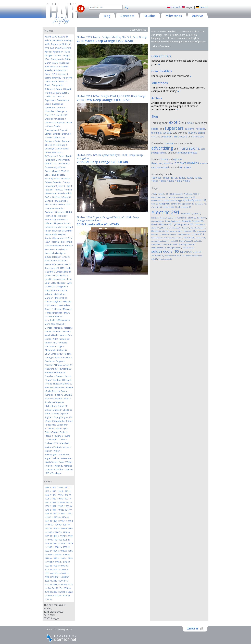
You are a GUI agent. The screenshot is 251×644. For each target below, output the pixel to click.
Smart (49, 414)
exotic (175, 122)
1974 (59, 540)
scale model (157, 244)
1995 (59, 562)
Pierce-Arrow (64, 365)
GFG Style (62, 201)
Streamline (188, 248)
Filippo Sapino (158, 221)
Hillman (49, 223)
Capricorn (50, 100)
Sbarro (49, 398)
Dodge (51, 160)
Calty (155, 204)
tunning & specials (161, 133)
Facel (62, 175)
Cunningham (52, 130)
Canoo (60, 96)
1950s (155, 181)
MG (67, 313)
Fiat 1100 (181, 218)
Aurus (56, 67)
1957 (64, 521)
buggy (180, 200)
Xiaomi (50, 466)
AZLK (55, 74)
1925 (54, 495)
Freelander (53, 193)
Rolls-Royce (53, 391)
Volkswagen (53, 455)
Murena (58, 331)
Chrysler (50, 119)
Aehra (48, 40)
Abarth (49, 37)
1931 (68, 499)
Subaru (51, 425)
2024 (59, 596)
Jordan (55, 261)
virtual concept (165, 259)
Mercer (58, 309)
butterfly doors (196, 200)
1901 (54, 487)
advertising (162, 148)
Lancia (49, 275)
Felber (49, 182)
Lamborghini (63, 272)
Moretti (49, 328)
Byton (65, 93)
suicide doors (94, 220)
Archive (157, 98)
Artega (67, 55)
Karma (49, 264)
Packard (58, 354)
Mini (60, 316)
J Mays (164, 228)
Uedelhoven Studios (193, 256)
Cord (57, 126)
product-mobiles (187, 163)
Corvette (156, 207)
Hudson (58, 231)
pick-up (189, 238)
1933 (55, 502)
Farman (67, 178)
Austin (64, 67)
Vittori (58, 451)
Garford (57, 197)
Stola (49, 421)
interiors (192, 133)
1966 (51, 532)
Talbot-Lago (61, 428)
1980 (51, 547)
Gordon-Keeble (56, 208)
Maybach (58, 302)
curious (190, 123)
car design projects (187, 153)
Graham (50, 212)
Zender (60, 469)
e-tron (197, 214)
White (57, 458)
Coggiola (60, 122)
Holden (49, 227)
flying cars (157, 163)
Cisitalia (61, 119)
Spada (65, 414)
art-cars (185, 167)
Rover (65, 391)
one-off (199, 234)
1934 (62, 502)
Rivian (61, 387)
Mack (53, 287)
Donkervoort (63, 160)
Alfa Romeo (54, 44)
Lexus (57, 279)
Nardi (48, 335)
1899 (48, 487)
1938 (62, 506)
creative (169, 143)
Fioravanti (51, 186)
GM (62, 204)
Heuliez (63, 220)
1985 (64, 551)
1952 (50, 517)
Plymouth (65, 369)
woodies (168, 163)
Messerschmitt (55, 313)
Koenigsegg (52, 268)
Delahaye (50, 149)
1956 (56, 521)
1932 (48, 502)
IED (63, 242)
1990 (48, 558)
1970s (171, 181)
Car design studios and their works (170, 76)
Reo (51, 384)
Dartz (58, 141)
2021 (64, 592)
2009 (48, 581)
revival (174, 241)
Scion (67, 398)
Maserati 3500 (176, 231)
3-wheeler (163, 194)
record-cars (198, 137)
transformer (170, 256)
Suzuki (49, 428)
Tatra (56, 432)
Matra (48, 302)
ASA (47, 59)
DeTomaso (51, 156)
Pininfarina (52, 369)
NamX (67, 331)
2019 (48, 592)
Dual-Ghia (64, 163)
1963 (56, 528)
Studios (81, 37)
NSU (56, 343)
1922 (48, 495)
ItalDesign (60, 253)
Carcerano (63, 100)
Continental (201, 204)
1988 (59, 555)
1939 (69, 506)
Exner (155, 218)
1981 (59, 547)
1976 (48, 543)
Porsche (50, 376)
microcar (190, 231)
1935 (69, 502)
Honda (59, 227)
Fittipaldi (50, 190)
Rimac (68, 384)
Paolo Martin (157, 238)
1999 (64, 566)
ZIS (48, 473)
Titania (49, 436)
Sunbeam (62, 425)
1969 (48, 536)
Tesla (64, 432)
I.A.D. (69, 238)
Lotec (54, 283)
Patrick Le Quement (173, 238)
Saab (59, 395)
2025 (66, 596)
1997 (48, 566)
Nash (56, 335)
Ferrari (58, 182)
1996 (66, 562)
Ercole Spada (187, 214)
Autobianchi (61, 70)
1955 (48, 521)
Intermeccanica (56, 246)
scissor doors (170, 244)
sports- (155, 129)
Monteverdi (59, 324)
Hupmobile (52, 234)
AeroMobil (59, 40)
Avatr (48, 74)
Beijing (49, 78)
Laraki (48, 279)
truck (180, 256)
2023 (51, 596)
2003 (49, 573)
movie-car (201, 231)
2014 (64, 584)
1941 (54, 510)
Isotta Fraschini (59, 249)
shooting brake (187, 244)
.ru (154, 194)
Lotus (62, 283)
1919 (61, 491)
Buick (51, 93)
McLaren (53, 305)
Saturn (68, 395)
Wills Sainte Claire (56, 462)
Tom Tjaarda (157, 256)
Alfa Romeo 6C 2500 (159, 197)
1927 (68, 495)
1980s (178, 181)
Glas (56, 204)
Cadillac (50, 96)
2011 (64, 581)
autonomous (176, 197)
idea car (155, 228)
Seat (63, 406)
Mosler (68, 328)
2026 (48, 599)
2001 (57, 570)
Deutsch (204, 7)
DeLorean (62, 149)
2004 (57, 573)
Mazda (97, 37)
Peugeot (50, 365)
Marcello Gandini (160, 231)
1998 (56, 566)
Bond (48, 85)
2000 (48, 570)
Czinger (49, 134)
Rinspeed (51, 387)
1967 (59, 532)
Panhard (60, 357)
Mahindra (60, 294)
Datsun (67, 141)
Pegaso (60, 361)
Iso (47, 249)
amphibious (167, 137)
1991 (56, 558)
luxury (165, 159)
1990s (186, 181)
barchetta (190, 197)
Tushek (49, 443)
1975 (66, 540)
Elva (55, 175)
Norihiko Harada (185, 234)
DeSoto (58, 152)
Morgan (59, 328)
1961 (66, 525)
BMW (63, 81)
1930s (190, 178)
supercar (186, 252)
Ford (59, 190)
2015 (89, 155)
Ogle (61, 346)
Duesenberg (52, 167)
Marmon (50, 298)
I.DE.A (49, 242)
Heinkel (63, 216)
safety (198, 241)
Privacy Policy (65, 629)
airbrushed (163, 167)
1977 (56, 543)
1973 (51, 540)
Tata (48, 432)
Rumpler (50, 395)
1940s (198, 178)
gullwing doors (184, 224)
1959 (51, 525)
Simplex (58, 410)
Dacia (58, 134)
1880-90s (156, 178)
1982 (66, 547)
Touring (58, 436)
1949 (56, 513)
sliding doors (174, 248)
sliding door (83, 158)
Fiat (66, 182)
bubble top (169, 200)
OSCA (48, 354)
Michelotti (50, 316)
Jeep (58, 257)
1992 (64, 558)
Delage (62, 145)
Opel (63, 350)
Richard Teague (186, 241)
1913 (54, 491)
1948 (48, 513)
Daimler (49, 141)
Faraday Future (53, 178)
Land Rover (61, 275)
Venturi (58, 447)
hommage (200, 224)
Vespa (67, 447)
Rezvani (59, 384)
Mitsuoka (64, 320)
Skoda (67, 410)
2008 (66, 577)
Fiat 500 (191, 218)
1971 (64, 536)
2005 (65, 573)
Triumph (53, 440)
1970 (56, 536)
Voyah (49, 458)
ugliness (178, 159)
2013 (56, 584)
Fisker (62, 186)
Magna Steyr (52, 290)
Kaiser (64, 261)
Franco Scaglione (173, 221)
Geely (67, 197)
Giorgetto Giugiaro (193, 221)
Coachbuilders (162, 71)
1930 (61, 499)
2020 (56, 592)
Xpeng (59, 466)
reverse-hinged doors (160, 241)
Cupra (64, 130)
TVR (57, 443)
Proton (60, 376)
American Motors (61, 48)
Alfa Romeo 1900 (192, 194)
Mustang (156, 234)
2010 (56, 581)
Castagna (58, 104)
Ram (49, 380)
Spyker (49, 417)
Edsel (48, 175)
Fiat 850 (202, 218)
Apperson (59, 52)
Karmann (59, 264)
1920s (182, 178)
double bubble (170, 207)
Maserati (61, 298)
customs (190, 129)
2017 (60, 588)
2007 (58, 577)
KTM (63, 268)
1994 (51, 562)
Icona (57, 242)
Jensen (66, 257)
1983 (48, 551)
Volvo (65, 455)
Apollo (49, 52)
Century (62, 108)
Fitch (69, 186)
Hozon (49, 231)
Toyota (97, 217)
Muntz (49, 331)
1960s (163, 181)
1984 (56, 551)
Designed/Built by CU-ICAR (116, 37)
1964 (64, 528)
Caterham (50, 108)
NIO (56, 339)
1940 (48, 510)
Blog (155, 116)
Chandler (50, 111)
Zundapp (57, 473)
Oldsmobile (52, 350)
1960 (59, 525)
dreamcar (185, 207)
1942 (61, 510)
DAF (50, 137)
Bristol (60, 89)
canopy (164, 204)
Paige (51, 357)
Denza (49, 152)
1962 (48, 528)
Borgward (58, 85)
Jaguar (49, 257)
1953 (58, 517)
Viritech (49, 451)
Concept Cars (161, 56)
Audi (48, 67)
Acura (64, 37)
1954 (65, 517)
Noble (48, 343)
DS (55, 163)
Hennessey (51, 220)
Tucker (63, 440)
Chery (49, 115)
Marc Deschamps (198, 228)
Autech (49, 70)
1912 (48, 491)
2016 (52, 588)
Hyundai (59, 238)
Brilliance (50, 89)
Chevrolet (60, 115)
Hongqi (68, 227)
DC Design (51, 145)
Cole (50, 126)
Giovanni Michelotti (162, 224)
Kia (68, 264)
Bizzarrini (53, 81)
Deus (62, 156)
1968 (66, 532)
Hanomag (52, 216)
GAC (48, 197)
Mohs (48, 324)
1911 (68, 487)
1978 (64, 543)
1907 (61, 487)
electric (166, 212)
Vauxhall (65, 443)
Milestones (160, 83)
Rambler (58, 380)
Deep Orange (140, 37)
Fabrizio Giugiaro (168, 218)
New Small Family (169, 234)
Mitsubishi (51, 320)
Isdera (69, 246)
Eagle (57, 171)
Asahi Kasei (57, 59)
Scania (59, 398)
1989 (66, 555)
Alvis (48, 48)
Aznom (63, 74)
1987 (51, 555)
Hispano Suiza (62, 223)
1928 (48, 499)
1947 (68, 510)
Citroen (50, 122)
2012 (48, 584)
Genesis (50, 201)
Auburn (65, 63)
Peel (69, 357)
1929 (54, 499)
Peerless (50, 361)
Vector (49, 447)
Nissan (64, 339)
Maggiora (62, 287)
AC (57, 37)
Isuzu (49, 253)
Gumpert (60, 212)
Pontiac (60, 372)
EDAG (65, 171)
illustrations (189, 148)
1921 (68, 491)
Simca (48, 410)
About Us (51, 629)
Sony (57, 414)
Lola (47, 283)
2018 (67, 588)
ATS (57, 63)
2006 (49, 577)
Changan (61, 111)
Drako (48, 163)
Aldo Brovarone (176, 194)
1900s (166, 178)
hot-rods (200, 129)
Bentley (59, 78)
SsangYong (61, 417)
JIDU (47, 261)
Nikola (49, 339)
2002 (65, 570)
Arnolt (59, 55)
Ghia (48, 204)
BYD (58, 93)
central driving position (182, 204)
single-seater (158, 248)
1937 (54, 506)
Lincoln (67, 279)
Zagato (51, 469)
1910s (174, 178)
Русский (176, 7)
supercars (174, 128)
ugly (154, 259)
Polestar (50, 372)
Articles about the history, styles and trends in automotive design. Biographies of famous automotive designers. (176, 106)
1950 (64, 513)
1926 (61, 495)
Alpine (66, 44)
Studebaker (60, 421)
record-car (200, 238)
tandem (197, 252)
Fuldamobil (66, 193)
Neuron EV (66, 335)
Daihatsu (59, 137)
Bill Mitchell (157, 201)
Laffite (51, 272)
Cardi (48, 104)
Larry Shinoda (175, 228)
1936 (48, 506)
